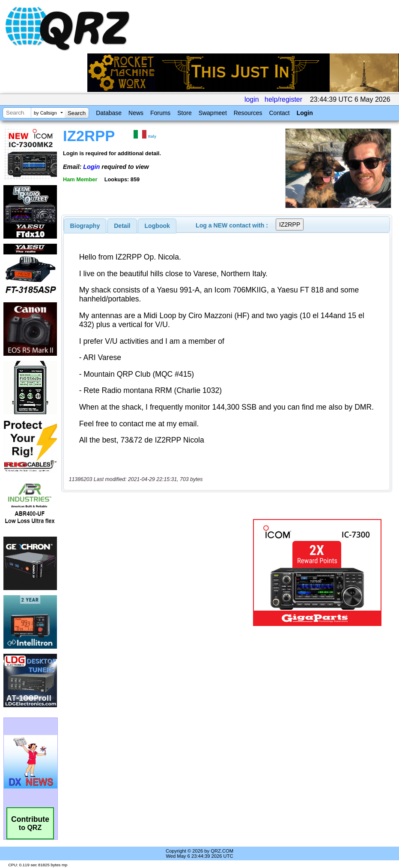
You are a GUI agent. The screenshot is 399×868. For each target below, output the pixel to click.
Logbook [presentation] (157, 226)
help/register (283, 99)
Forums (160, 113)
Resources (248, 113)
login (252, 99)
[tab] (85, 226)
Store (184, 113)
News (136, 113)
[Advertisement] (159, 573)
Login (305, 113)
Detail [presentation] (122, 226)
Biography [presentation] (85, 226)
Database (109, 113)
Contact (279, 113)
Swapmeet (213, 113)
